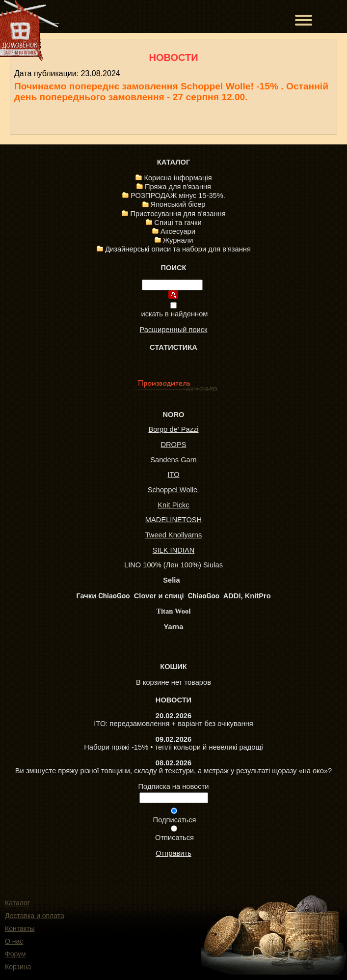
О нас (14, 941)
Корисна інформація (178, 178)
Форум (15, 954)
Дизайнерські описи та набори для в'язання (178, 249)
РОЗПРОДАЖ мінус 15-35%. (178, 196)
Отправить (173, 853)
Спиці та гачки (178, 223)
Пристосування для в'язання (178, 214)
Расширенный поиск (173, 330)
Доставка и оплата (35, 916)
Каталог (17, 903)
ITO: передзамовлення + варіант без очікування (173, 724)
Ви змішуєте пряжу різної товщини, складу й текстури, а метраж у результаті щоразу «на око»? (173, 771)
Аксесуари (178, 231)
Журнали (178, 240)
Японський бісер (178, 204)
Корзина (18, 967)
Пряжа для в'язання (178, 187)
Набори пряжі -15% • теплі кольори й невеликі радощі (173, 747)
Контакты (20, 928)
